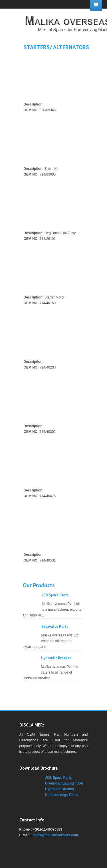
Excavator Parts (55, 627)
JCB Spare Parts (55, 595)
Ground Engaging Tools (64, 783)
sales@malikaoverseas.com (55, 835)
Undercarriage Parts (61, 795)
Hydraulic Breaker (56, 658)
